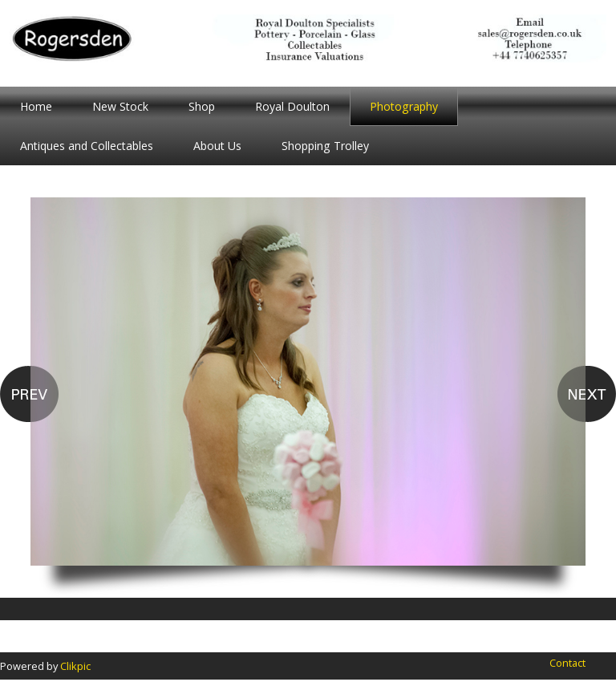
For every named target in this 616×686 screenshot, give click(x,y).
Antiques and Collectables (87, 146)
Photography (404, 106)
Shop (202, 106)
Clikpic (75, 666)
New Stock (120, 106)
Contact (567, 663)
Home (36, 106)
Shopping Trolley (325, 146)
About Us (217, 146)
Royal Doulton (292, 106)
